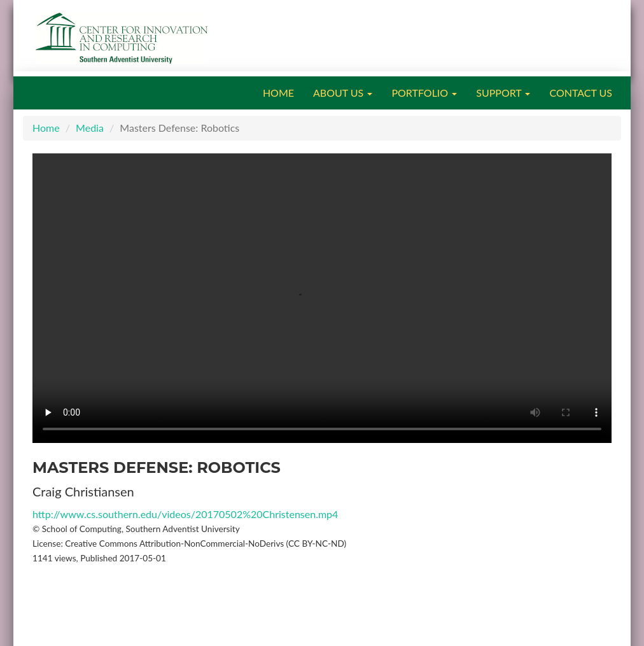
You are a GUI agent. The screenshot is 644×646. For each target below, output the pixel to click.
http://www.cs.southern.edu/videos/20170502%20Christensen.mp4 (185, 514)
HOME (278, 93)
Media (90, 128)
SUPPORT (503, 93)
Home (46, 128)
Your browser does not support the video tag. (322, 298)
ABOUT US (343, 93)
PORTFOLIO (424, 93)
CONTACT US (581, 93)
